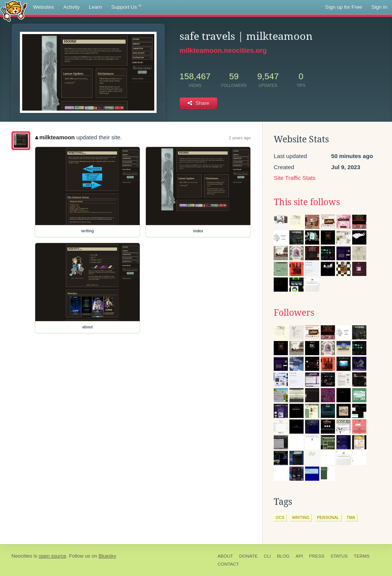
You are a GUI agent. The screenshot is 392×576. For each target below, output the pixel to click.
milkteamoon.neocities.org (223, 51)
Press (317, 556)
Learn (96, 7)
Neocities (22, 556)
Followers (294, 313)
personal (328, 517)
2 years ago (240, 138)
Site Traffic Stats (295, 178)
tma (351, 517)
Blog (283, 556)
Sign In (379, 7)
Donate (248, 556)
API (299, 556)
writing (301, 517)
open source (52, 556)
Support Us (127, 7)
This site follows (307, 202)
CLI (267, 556)
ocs (280, 517)
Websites (43, 7)
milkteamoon (55, 137)
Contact (228, 564)
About (225, 556)
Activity (71, 7)
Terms (362, 556)
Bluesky (107, 556)
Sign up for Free (344, 7)
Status (339, 556)
